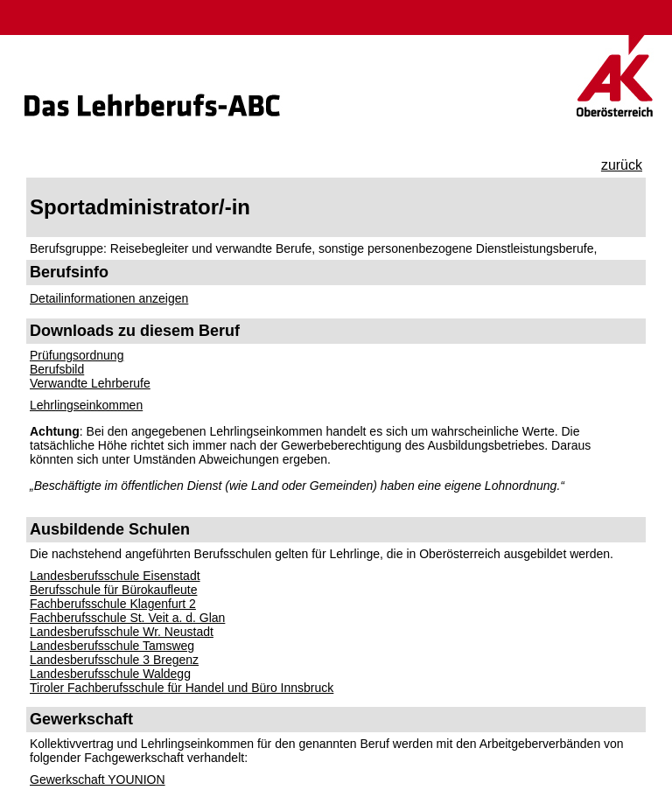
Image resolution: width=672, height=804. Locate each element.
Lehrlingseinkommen (86, 405)
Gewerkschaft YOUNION (98, 780)
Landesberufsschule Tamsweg (112, 646)
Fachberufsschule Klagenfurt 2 (113, 604)
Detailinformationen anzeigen (109, 298)
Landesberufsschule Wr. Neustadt (122, 632)
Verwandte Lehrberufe (90, 383)
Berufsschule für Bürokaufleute (113, 590)
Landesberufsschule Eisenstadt (115, 576)
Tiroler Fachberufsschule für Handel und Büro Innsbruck (182, 688)
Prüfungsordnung (77, 355)
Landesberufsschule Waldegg (110, 674)
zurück (622, 165)
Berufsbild (57, 369)
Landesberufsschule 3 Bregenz (114, 660)
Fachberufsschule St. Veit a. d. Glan (127, 618)
